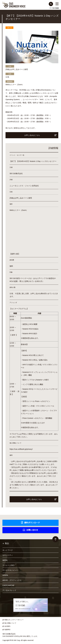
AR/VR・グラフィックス (12, 580)
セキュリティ (8, 555)
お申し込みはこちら (41, 135)
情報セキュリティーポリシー (14, 620)
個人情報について (10, 623)
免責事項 (7, 630)
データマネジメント (10, 570)
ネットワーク (8, 550)
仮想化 (5, 560)
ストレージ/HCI (8, 565)
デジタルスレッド (9, 590)
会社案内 (7, 626)
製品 (7, 543)
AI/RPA (5, 575)
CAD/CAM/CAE (8, 585)
